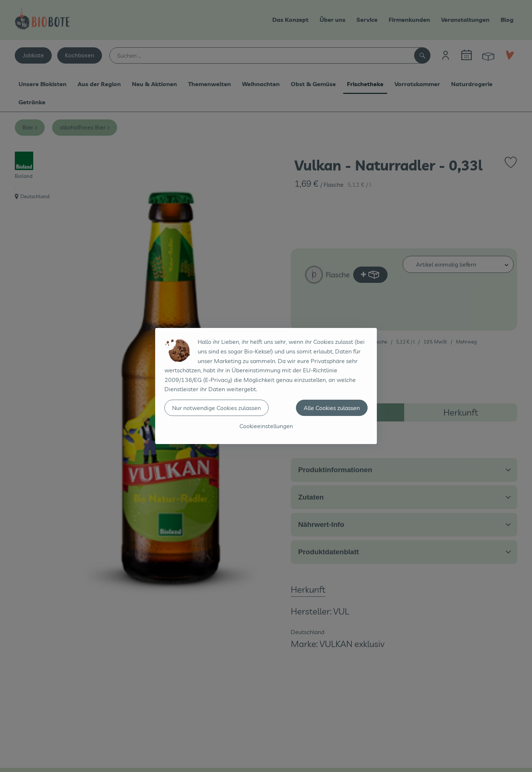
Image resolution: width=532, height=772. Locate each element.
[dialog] (266, 386)
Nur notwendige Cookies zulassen (216, 408)
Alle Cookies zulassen (332, 408)
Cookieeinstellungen (266, 426)
